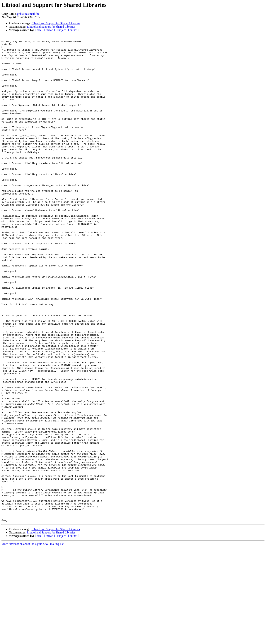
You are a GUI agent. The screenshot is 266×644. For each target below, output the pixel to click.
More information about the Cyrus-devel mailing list (33, 641)
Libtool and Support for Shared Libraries (56, 23)
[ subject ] (62, 30)
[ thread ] (49, 30)
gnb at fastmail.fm (28, 14)
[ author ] (74, 30)
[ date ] (39, 30)
